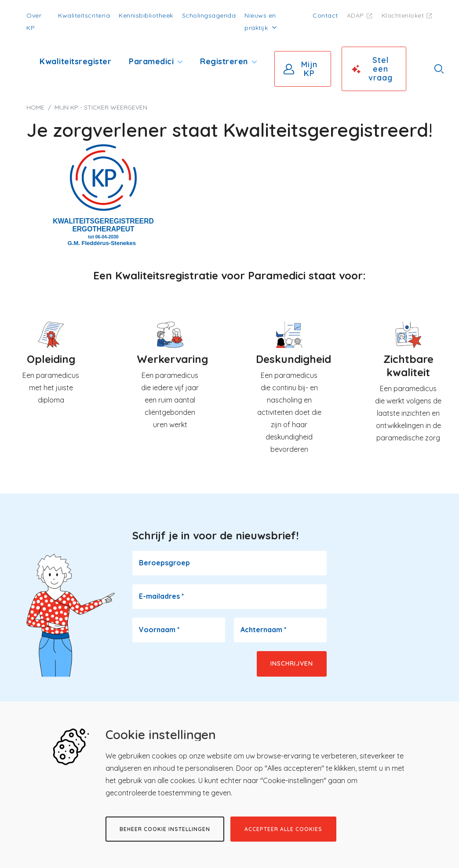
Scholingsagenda (209, 15)
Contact (325, 15)
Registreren (224, 61)
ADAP (355, 15)
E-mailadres (162, 596)
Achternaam (264, 630)
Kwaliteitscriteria (84, 15)
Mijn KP (309, 69)
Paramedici (151, 61)
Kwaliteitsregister (75, 61)
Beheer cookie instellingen (165, 829)
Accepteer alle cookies (283, 829)
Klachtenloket (403, 15)
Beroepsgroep (164, 563)
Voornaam (159, 630)
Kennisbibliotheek (146, 15)
